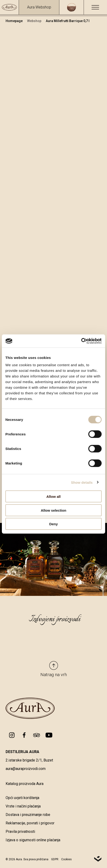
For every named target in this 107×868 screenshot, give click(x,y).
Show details (82, 482)
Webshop (35, 21)
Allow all (54, 497)
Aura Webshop (39, 7)
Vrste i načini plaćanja (23, 806)
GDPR (55, 859)
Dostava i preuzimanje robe (28, 815)
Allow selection (53, 510)
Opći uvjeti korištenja (22, 798)
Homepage (14, 21)
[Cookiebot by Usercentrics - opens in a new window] (81, 341)
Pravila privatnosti (20, 832)
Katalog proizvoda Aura (25, 784)
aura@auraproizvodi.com (26, 769)
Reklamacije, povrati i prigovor (30, 823)
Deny (54, 524)
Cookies (66, 859)
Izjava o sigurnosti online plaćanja (33, 840)
